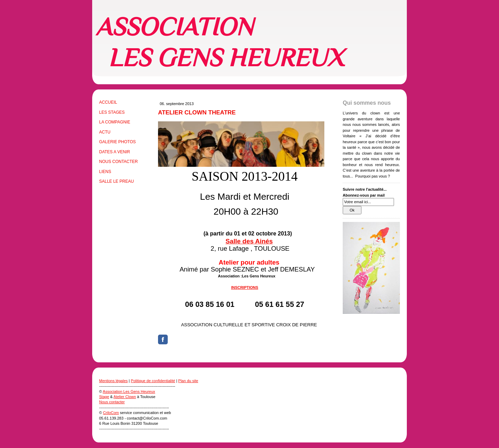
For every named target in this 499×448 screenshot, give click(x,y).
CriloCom (111, 413)
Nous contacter (112, 402)
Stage (104, 397)
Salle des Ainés (249, 241)
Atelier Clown (125, 397)
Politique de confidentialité (153, 381)
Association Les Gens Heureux (129, 391)
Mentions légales (113, 381)
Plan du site (188, 381)
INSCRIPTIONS (245, 287)
